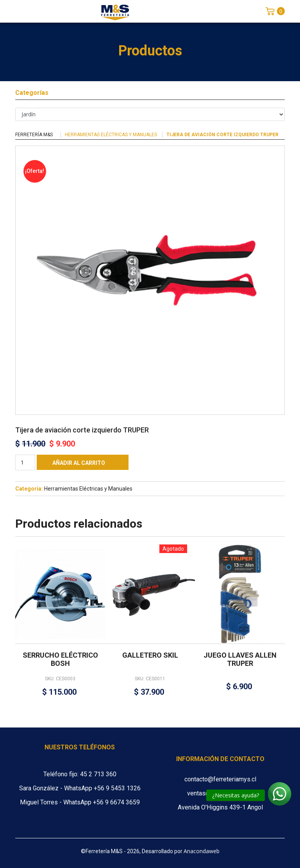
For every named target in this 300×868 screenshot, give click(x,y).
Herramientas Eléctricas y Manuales (111, 135)
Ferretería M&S (34, 135)
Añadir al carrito (79, 463)
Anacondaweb (202, 851)
